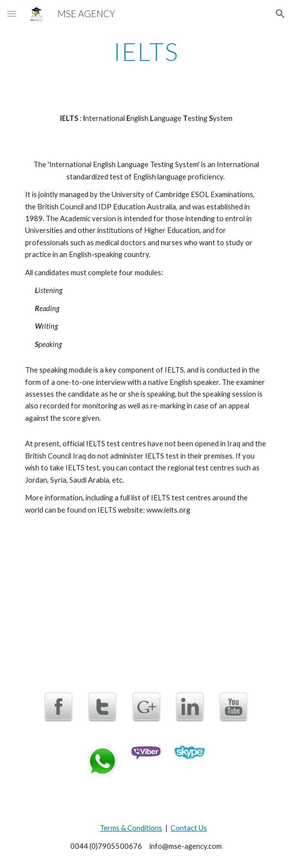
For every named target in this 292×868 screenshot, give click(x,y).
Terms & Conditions (131, 828)
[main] (146, 52)
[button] (12, 14)
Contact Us (189, 828)
